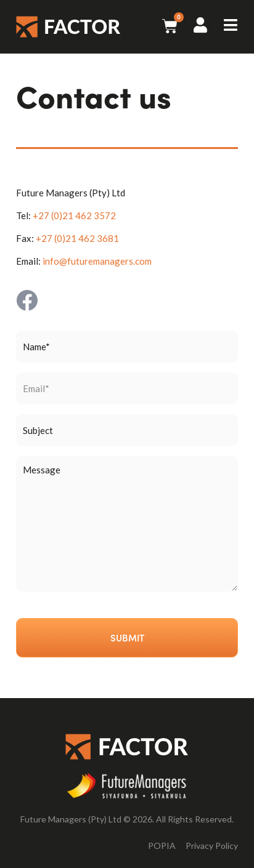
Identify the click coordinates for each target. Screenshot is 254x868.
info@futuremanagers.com (97, 261)
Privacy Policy (212, 846)
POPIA (162, 846)
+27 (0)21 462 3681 (77, 238)
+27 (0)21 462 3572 (74, 215)
